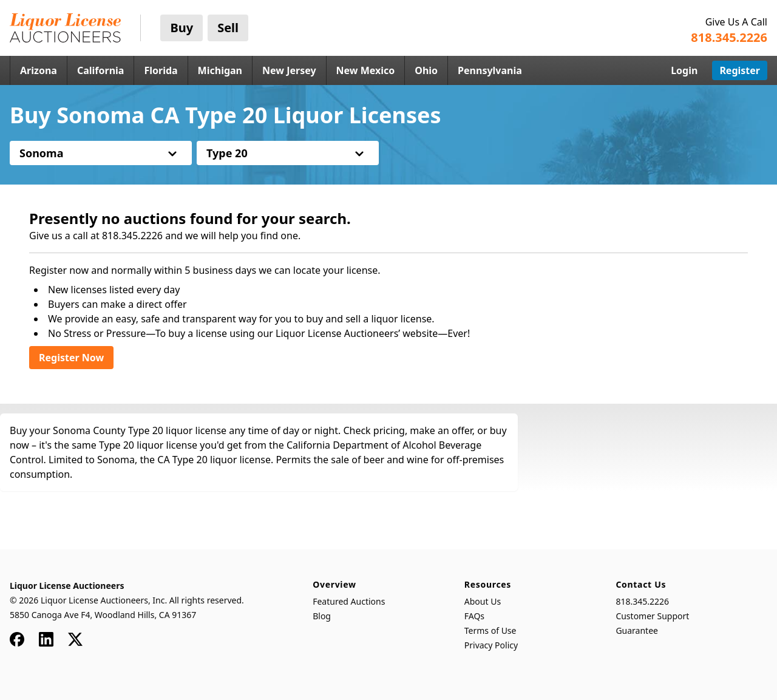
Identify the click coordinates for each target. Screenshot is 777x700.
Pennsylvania (490, 70)
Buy (182, 28)
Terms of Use (490, 630)
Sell (228, 28)
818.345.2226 (642, 601)
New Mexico (366, 70)
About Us (483, 601)
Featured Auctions (349, 601)
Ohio (426, 70)
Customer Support (652, 616)
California (101, 70)
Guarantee (637, 630)
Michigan (220, 70)
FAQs (474, 616)
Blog (322, 616)
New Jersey (289, 70)
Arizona (39, 70)
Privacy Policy (491, 645)
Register (740, 70)
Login (684, 70)
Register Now (71, 358)
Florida (161, 70)
